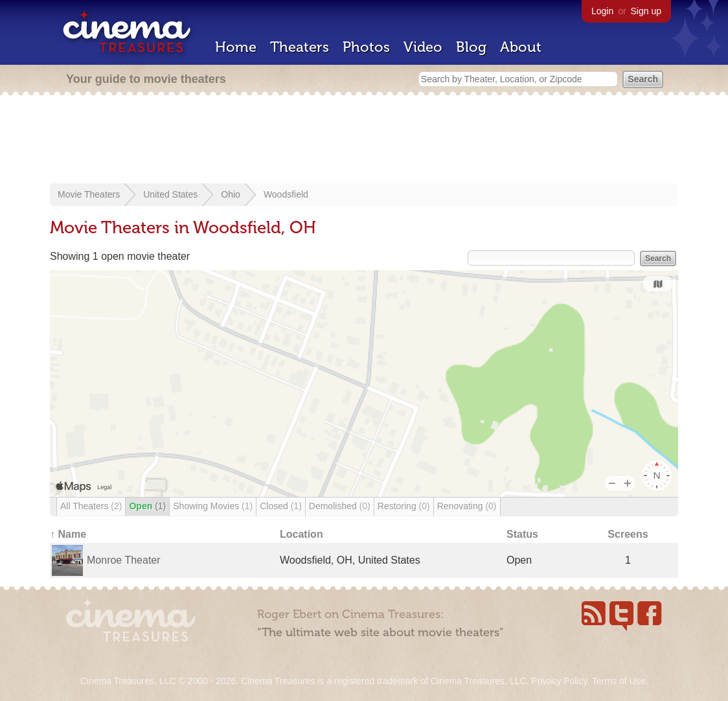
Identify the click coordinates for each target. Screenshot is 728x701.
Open (147, 506)
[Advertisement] (364, 141)
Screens (628, 534)
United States (170, 194)
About (521, 47)
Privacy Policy (559, 681)
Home (236, 47)
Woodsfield (286, 194)
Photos (366, 47)
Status (522, 534)
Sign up (646, 11)
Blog (471, 47)
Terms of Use (619, 681)
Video (423, 47)
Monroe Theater (124, 560)
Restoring (404, 506)
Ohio (231, 194)
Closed (281, 506)
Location (301, 534)
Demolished (340, 506)
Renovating (467, 506)
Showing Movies (213, 506)
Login (602, 11)
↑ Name (68, 534)
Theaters (300, 47)
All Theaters (91, 506)
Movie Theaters (89, 194)
